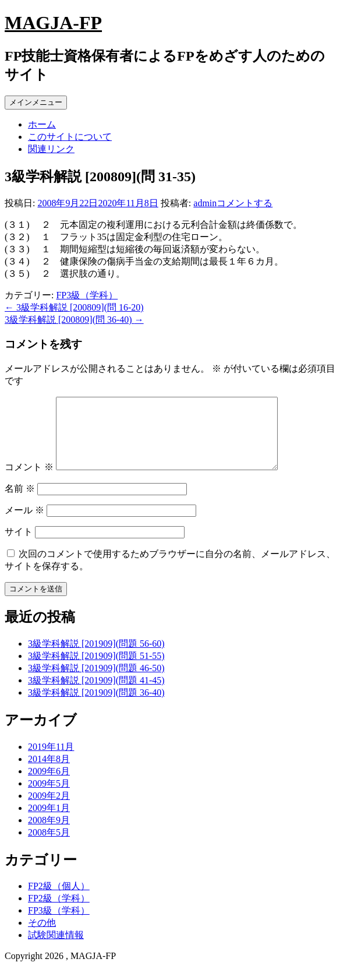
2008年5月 (49, 846)
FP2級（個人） (59, 900)
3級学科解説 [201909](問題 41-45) (96, 694)
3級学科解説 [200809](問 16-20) (74, 307)
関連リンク (51, 149)
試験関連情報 (56, 949)
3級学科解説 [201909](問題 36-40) (96, 706)
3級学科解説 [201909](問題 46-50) (96, 682)
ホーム (42, 124)
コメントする (245, 203)
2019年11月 (51, 761)
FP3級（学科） (87, 295)
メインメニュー (36, 102)
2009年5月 (49, 797)
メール (24, 524)
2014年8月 (49, 773)
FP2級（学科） (59, 912)
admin (205, 203)
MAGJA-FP (53, 23)
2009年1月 (49, 822)
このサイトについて (70, 137)
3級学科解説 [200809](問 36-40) (74, 320)
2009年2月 (49, 810)
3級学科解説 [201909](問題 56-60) (96, 658)
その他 (42, 937)
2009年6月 (49, 785)
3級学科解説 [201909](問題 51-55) (96, 670)
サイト (19, 546)
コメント (29, 481)
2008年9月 (49, 834)
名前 (20, 503)
